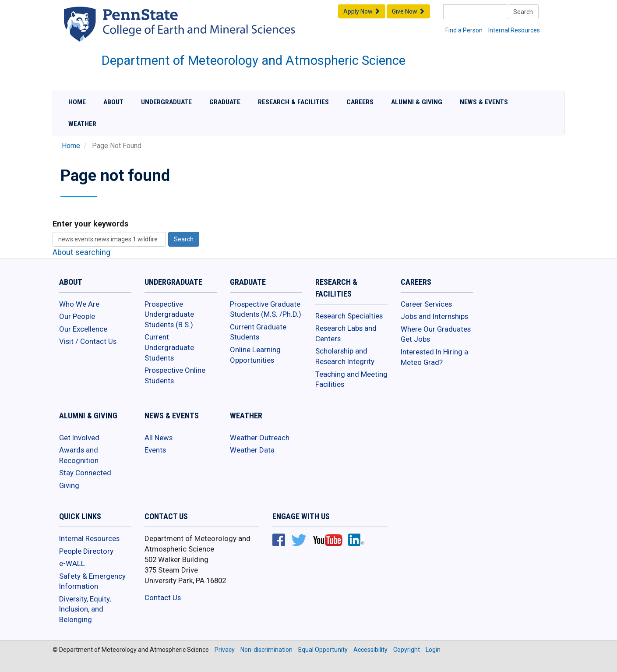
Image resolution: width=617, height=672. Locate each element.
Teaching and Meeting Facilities (351, 379)
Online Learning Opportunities (255, 355)
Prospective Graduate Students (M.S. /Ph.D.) (266, 309)
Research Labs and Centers (346, 333)
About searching (81, 252)
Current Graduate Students (258, 332)
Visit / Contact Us (88, 341)
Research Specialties (349, 316)
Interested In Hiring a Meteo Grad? (434, 357)
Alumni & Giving (417, 102)
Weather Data (252, 450)
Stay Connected (85, 473)
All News (159, 438)
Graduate (225, 102)
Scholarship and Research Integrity (345, 356)
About (113, 102)
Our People (77, 316)
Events (155, 450)
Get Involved (79, 438)
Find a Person (464, 30)
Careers (360, 102)
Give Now (408, 11)
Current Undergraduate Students (169, 347)
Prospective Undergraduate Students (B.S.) (169, 314)
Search (523, 12)
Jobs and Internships (434, 316)
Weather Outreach (260, 438)
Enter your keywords (90, 224)
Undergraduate (166, 102)
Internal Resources (514, 30)
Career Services (426, 304)
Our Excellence (83, 329)
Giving (69, 485)
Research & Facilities (293, 102)
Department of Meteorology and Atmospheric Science (254, 60)
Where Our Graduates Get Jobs (436, 334)
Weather (82, 124)
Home (77, 102)
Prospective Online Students (175, 375)
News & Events (484, 102)
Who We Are (79, 304)
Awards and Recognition (79, 455)
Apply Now (362, 11)
